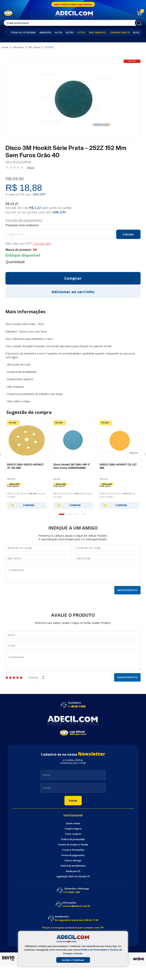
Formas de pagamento (24, 220)
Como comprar (73, 834)
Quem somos (73, 823)
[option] (27, 465)
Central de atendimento (73, 866)
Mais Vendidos (98, 33)
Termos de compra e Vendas (73, 845)
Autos (59, 33)
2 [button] (69, 514)
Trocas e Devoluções (73, 850)
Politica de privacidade (73, 839)
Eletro (70, 33)
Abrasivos (45, 33)
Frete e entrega (73, 861)
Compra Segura (73, 829)
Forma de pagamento (73, 855)
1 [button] (62, 514)
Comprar (22, 505)
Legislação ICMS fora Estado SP (73, 877)
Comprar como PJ (120, 33)
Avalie (31, 168)
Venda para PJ (73, 871)
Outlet (81, 33)
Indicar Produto (127, 590)
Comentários (73, 574)
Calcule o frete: (73, 225)
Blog (136, 33)
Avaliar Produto (127, 677)
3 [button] (77, 514)
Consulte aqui (42, 244)
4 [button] (84, 514)
